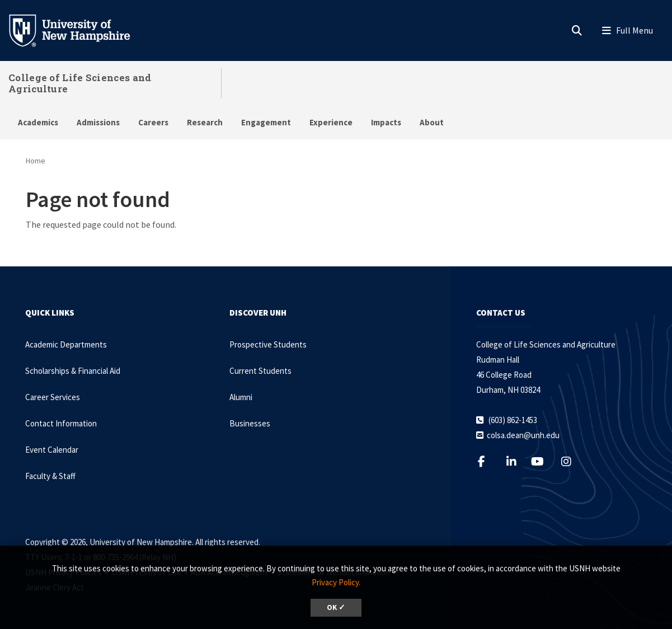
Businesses (250, 423)
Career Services (53, 397)
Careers (153, 122)
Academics (38, 122)
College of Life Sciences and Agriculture (80, 83)
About (432, 122)
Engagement (266, 122)
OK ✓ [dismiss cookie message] (336, 607)
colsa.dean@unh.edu (523, 435)
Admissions (98, 122)
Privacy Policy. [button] (336, 582)
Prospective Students (268, 344)
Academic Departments (66, 344)
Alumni (241, 397)
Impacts (386, 122)
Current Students (260, 371)
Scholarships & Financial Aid (73, 371)
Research (205, 122)
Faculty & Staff (50, 476)
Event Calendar (52, 450)
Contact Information (61, 423)
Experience (331, 122)
